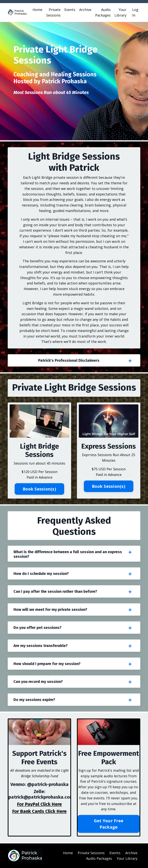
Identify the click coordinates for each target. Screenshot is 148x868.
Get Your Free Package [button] (109, 824)
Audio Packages (103, 12)
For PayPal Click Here (39, 804)
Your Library (120, 12)
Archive (85, 10)
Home (37, 10)
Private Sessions (53, 12)
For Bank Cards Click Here (39, 811)
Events (70, 10)
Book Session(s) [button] (39, 489)
